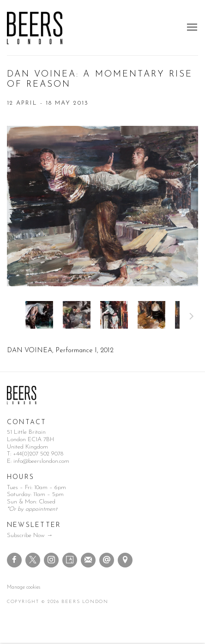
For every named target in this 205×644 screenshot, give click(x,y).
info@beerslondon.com (41, 461)
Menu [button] (191, 28)
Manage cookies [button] (24, 588)
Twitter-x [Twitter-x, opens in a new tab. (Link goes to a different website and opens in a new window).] (33, 560)
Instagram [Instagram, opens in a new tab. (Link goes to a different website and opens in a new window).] (51, 560)
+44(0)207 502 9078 (38, 454)
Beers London (35, 28)
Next (192, 318)
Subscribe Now (26, 535)
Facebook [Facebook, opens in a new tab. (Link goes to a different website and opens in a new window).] (14, 560)
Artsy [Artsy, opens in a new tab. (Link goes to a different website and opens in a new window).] (70, 560)
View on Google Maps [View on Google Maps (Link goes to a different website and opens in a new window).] (125, 560)
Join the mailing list (88, 560)
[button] (39, 315)
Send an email (107, 560)
